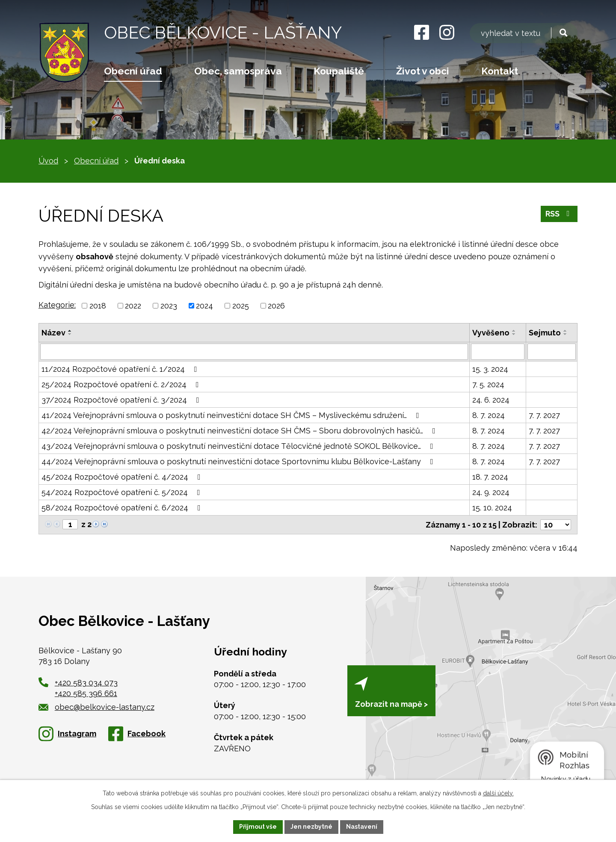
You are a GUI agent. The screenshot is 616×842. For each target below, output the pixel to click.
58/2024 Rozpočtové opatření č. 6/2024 (123, 508)
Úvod (48, 161)
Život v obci (423, 71)
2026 (276, 306)
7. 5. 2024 (488, 384)
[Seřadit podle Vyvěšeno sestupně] (514, 334)
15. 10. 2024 (492, 508)
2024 (204, 306)
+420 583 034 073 (86, 683)
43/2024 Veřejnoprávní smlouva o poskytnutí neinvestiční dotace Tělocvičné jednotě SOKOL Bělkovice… (239, 446)
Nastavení (362, 827)
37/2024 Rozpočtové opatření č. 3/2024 (122, 400)
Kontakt (500, 71)
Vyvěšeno (491, 333)
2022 (133, 306)
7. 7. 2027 (544, 415)
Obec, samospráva (238, 71)
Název (53, 333)
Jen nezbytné (311, 827)
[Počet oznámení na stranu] (556, 525)
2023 (169, 306)
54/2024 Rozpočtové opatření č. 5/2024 (123, 492)
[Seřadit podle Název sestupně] (70, 334)
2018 (98, 306)
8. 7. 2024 (489, 415)
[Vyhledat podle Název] (254, 352)
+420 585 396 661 (86, 693)
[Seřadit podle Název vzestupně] (70, 331)
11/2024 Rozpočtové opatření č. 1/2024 (121, 369)
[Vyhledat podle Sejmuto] (552, 352)
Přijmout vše (258, 827)
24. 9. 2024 (491, 492)
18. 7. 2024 (490, 477)
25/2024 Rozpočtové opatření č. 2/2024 (122, 384)
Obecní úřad (133, 71)
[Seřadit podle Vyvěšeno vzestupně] (514, 331)
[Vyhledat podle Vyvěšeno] (498, 352)
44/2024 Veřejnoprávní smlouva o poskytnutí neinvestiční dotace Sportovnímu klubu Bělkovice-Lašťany (239, 461)
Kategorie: (57, 305)
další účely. (498, 793)
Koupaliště (339, 71)
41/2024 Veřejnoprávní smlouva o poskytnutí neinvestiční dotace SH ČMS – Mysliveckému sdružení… (232, 415)
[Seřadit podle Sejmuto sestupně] (566, 334)
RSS (559, 214)
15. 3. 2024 (490, 369)
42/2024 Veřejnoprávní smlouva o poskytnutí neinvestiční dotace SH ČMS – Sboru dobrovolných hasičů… (240, 431)
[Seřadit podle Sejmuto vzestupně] (566, 331)
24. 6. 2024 (491, 400)
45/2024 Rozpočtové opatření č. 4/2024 (123, 477)
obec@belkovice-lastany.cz (96, 707)
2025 (241, 306)
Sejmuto (545, 333)
